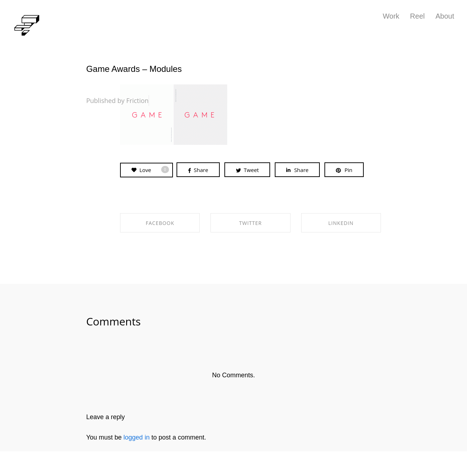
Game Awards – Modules (134, 69)
